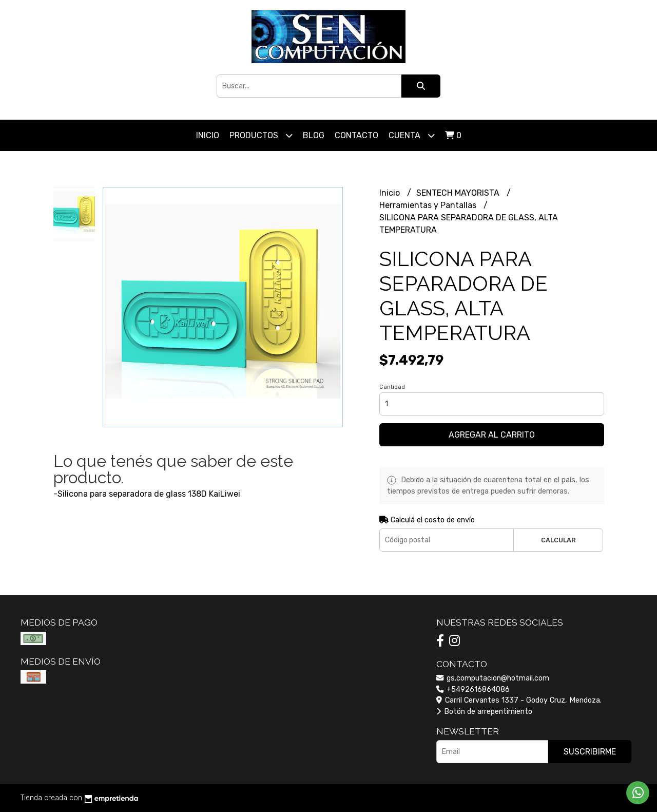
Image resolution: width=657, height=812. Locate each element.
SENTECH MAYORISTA (459, 193)
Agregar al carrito (492, 435)
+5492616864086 (473, 690)
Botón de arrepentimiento (484, 712)
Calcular (558, 540)
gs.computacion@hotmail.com (493, 678)
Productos (261, 135)
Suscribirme (590, 752)
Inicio (208, 135)
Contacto (356, 135)
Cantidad (392, 387)
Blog (314, 135)
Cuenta (412, 135)
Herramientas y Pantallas (429, 205)
